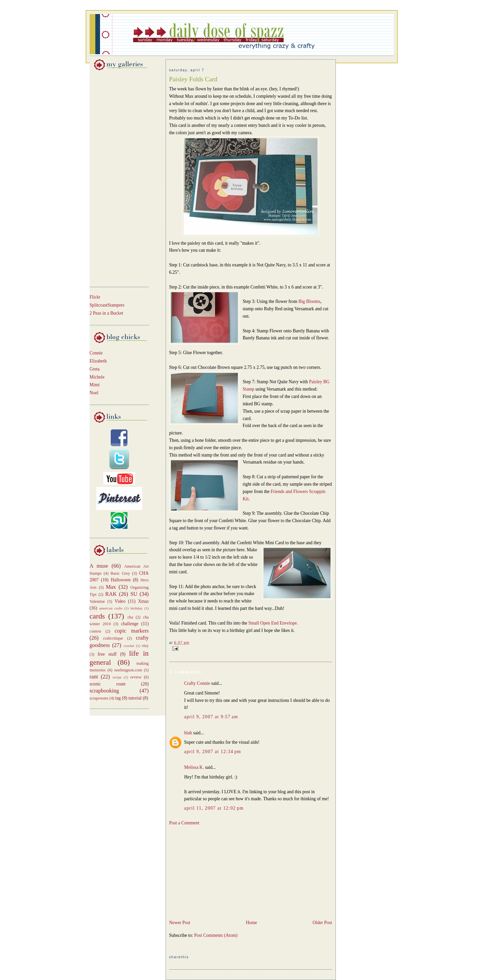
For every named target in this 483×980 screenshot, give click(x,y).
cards (97, 616)
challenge (130, 624)
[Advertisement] (110, 177)
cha (130, 617)
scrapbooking (104, 691)
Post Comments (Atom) (216, 935)
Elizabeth (98, 361)
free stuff (107, 654)
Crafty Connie (197, 683)
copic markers (131, 631)
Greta (95, 369)
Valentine (97, 601)
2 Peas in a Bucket (107, 313)
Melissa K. (194, 767)
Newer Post (180, 923)
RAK (111, 594)
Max (111, 587)
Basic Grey (120, 573)
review (136, 677)
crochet (129, 646)
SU (134, 594)
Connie (96, 353)
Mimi (95, 385)
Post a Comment (184, 823)
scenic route (108, 684)
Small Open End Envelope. (273, 623)
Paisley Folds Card (193, 79)
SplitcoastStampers (107, 305)
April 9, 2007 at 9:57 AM (211, 717)
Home (251, 923)
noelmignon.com (128, 670)
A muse (99, 566)
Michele (97, 377)
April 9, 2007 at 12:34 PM (213, 752)
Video (120, 601)
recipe (117, 677)
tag (118, 698)
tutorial (135, 698)
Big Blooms (309, 301)
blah (188, 733)
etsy (146, 646)
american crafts (111, 608)
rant (94, 677)
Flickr (95, 297)
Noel (94, 393)
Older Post (322, 923)
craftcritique (113, 638)
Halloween (121, 580)
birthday (136, 608)
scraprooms (99, 698)
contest (95, 631)
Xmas (143, 601)
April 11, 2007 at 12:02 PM (214, 808)
